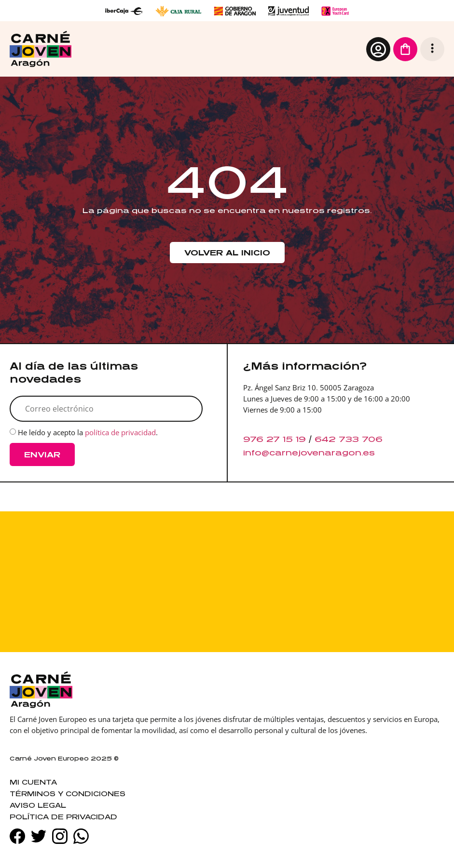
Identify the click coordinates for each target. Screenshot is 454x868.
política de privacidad (120, 432)
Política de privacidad (63, 817)
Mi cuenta (33, 782)
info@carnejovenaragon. (303, 453)
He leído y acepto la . (88, 432)
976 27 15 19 (275, 439)
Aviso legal (38, 805)
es (369, 453)
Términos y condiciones (68, 794)
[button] (432, 49)
